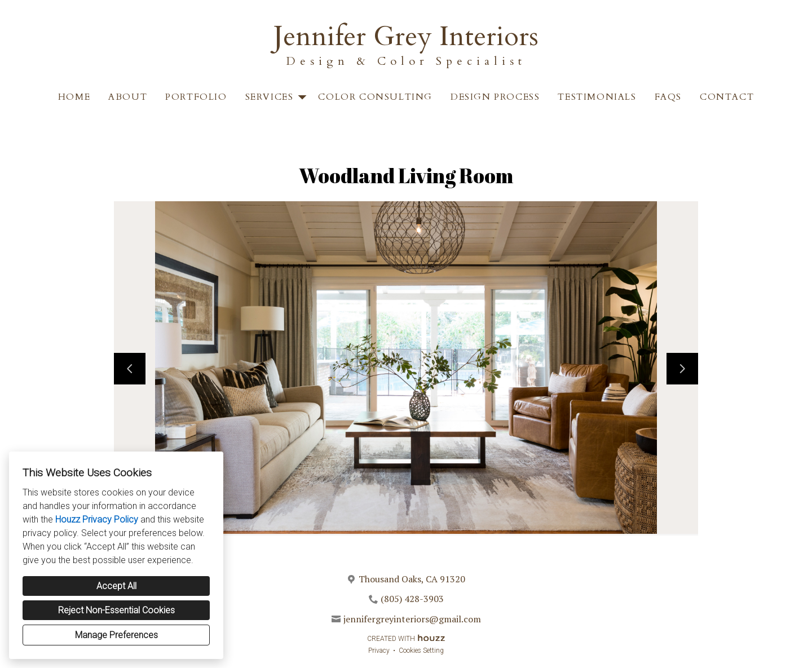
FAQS (668, 97)
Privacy (379, 651)
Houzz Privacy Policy (97, 519)
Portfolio (196, 97)
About (128, 97)
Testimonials (597, 97)
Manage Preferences (116, 635)
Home (74, 97)
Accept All (116, 586)
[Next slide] (682, 369)
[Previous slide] (130, 369)
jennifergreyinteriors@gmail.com (412, 619)
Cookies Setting (421, 651)
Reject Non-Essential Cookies (116, 610)
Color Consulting (375, 97)
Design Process (495, 97)
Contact (727, 97)
